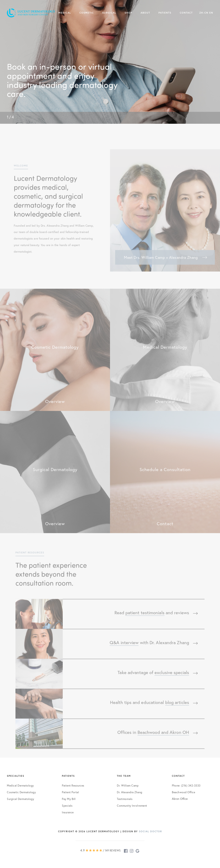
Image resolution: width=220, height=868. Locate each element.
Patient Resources (73, 785)
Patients (165, 13)
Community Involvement (132, 806)
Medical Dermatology (20, 785)
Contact (186, 13)
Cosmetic (87, 13)
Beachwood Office (183, 792)
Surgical (109, 13)
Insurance (68, 812)
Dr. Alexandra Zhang (130, 792)
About (145, 13)
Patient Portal (70, 792)
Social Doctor (150, 831)
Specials (67, 806)
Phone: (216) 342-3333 (186, 785)
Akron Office (180, 799)
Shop (128, 13)
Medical (65, 13)
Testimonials (125, 799)
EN (211, 13)
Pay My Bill (69, 799)
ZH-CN (204, 13)
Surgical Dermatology (20, 799)
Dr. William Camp (128, 785)
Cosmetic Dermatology (21, 792)
